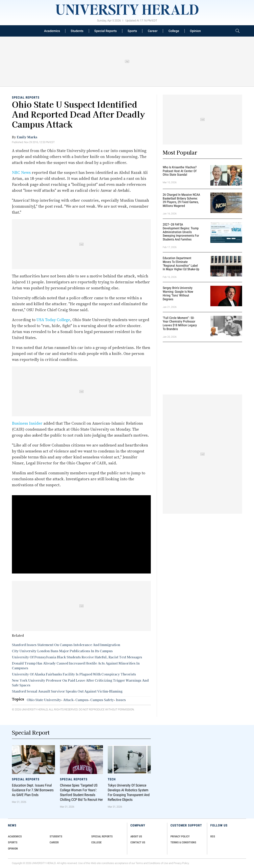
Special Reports (105, 31)
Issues (121, 700)
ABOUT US (136, 836)
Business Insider (27, 423)
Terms (139, 863)
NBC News (21, 172)
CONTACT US (138, 842)
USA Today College (53, 320)
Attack (68, 700)
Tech (112, 779)
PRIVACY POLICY (180, 836)
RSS (213, 836)
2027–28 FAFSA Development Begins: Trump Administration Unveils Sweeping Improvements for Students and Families (181, 232)
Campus (82, 700)
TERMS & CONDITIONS (183, 842)
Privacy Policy (181, 863)
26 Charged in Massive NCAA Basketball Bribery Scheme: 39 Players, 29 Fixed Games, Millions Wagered (181, 200)
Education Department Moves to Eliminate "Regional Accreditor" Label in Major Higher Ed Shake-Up (181, 264)
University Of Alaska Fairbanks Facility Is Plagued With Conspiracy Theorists (74, 674)
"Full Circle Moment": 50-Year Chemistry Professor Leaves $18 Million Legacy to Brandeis (180, 323)
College (174, 31)
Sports (132, 31)
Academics (52, 31)
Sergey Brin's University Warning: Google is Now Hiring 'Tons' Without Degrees (178, 293)
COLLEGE (96, 842)
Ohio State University (44, 700)
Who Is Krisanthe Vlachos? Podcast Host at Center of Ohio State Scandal (180, 171)
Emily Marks (27, 137)
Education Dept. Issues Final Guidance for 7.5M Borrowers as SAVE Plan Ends (33, 790)
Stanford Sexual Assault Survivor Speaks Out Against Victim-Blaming (67, 691)
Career (153, 31)
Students (77, 31)
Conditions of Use (158, 863)
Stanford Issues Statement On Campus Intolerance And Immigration (66, 645)
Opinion (195, 31)
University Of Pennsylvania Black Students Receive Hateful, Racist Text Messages (77, 657)
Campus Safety (102, 700)
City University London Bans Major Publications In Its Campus (62, 651)
